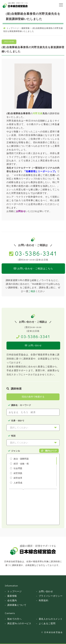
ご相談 (32, 291)
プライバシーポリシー (51, 596)
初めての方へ (14, 619)
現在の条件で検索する (33, 397)
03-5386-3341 (36, 253)
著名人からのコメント (51, 619)
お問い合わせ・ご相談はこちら (33, 269)
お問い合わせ (33, 345)
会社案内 (12, 601)
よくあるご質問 (47, 624)
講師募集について (17, 605)
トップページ (14, 591)
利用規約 (44, 601)
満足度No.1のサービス (19, 624)
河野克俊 (38, 113)
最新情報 (12, 596)
